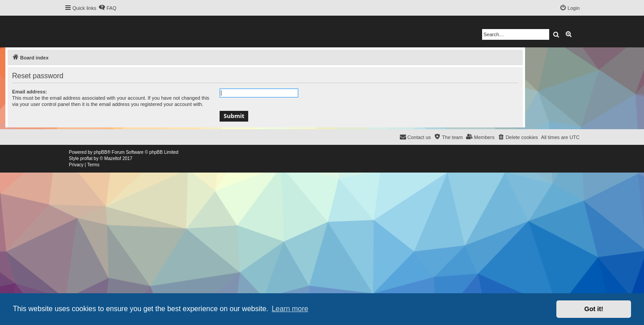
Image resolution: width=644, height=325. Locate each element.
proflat (86, 158)
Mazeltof (113, 158)
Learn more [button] (290, 309)
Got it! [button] (594, 309)
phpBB (101, 152)
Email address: (30, 92)
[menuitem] (107, 8)
